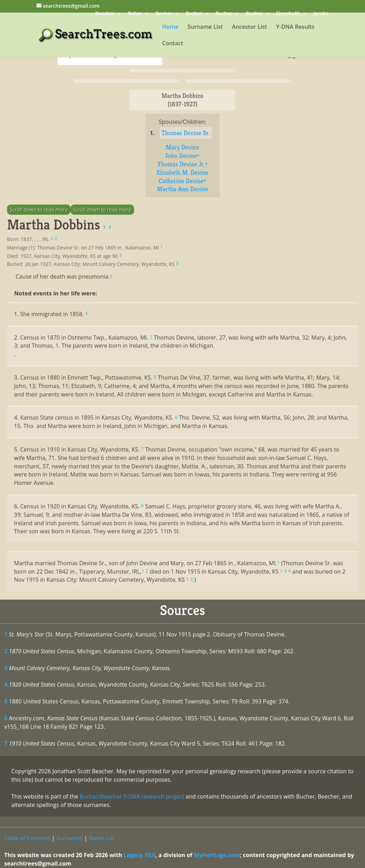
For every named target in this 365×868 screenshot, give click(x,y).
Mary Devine (182, 147)
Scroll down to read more (39, 210)
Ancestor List (250, 27)
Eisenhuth (288, 14)
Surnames (69, 838)
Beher (135, 14)
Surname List (205, 27)
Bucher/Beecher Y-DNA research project (132, 796)
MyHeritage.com (217, 855)
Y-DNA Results (296, 27)
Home (170, 27)
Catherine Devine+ (182, 181)
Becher (194, 14)
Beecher (105, 14)
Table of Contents (27, 838)
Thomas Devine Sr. (186, 133)
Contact (173, 44)
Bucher (224, 14)
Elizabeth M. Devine (183, 172)
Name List (102, 838)
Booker (254, 14)
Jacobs (321, 14)
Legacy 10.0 (140, 855)
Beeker (164, 14)
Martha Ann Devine (183, 189)
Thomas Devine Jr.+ (182, 164)
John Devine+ (182, 156)
